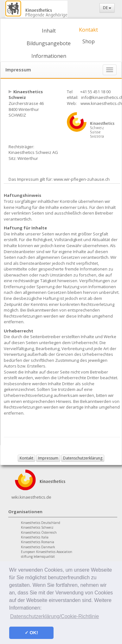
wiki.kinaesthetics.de (31, 497)
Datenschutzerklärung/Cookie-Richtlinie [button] (55, 616)
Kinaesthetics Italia (35, 537)
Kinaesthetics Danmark (38, 547)
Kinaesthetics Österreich (39, 532)
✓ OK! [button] (31, 633)
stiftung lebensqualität (38, 556)
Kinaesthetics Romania (38, 542)
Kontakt (88, 30)
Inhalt (49, 31)
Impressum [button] (48, 458)
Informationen (49, 56)
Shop (89, 41)
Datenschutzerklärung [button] (83, 458)
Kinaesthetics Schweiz (37, 527)
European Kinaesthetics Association (47, 552)
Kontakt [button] (26, 458)
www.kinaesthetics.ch (101, 103)
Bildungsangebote (49, 43)
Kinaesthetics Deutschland (41, 523)
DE (107, 8)
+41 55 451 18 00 (95, 92)
